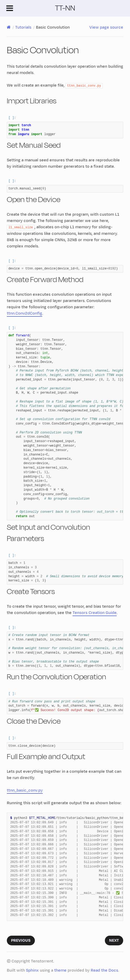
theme (60, 970)
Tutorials (23, 27)
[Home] (9, 27)
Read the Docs (104, 970)
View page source (106, 27)
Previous (21, 941)
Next (114, 941)
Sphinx (32, 970)
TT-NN (65, 8)
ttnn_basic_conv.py (25, 790)
